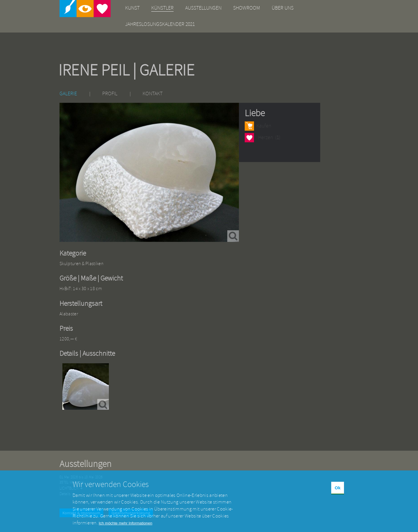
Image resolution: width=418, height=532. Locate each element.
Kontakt (153, 94)
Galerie (68, 94)
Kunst (132, 8)
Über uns (283, 8)
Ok (338, 492)
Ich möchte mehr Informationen (125, 527)
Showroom (247, 8)
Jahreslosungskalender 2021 (160, 24)
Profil (110, 94)
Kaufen (264, 126)
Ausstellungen (203, 8)
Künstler (162, 8)
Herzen (249, 138)
